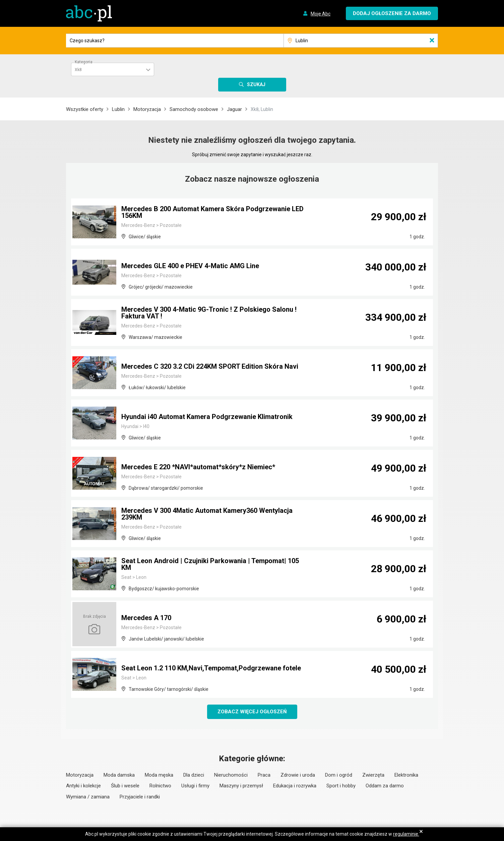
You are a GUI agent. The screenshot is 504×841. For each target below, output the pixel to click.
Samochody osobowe (194, 109)
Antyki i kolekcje (83, 786)
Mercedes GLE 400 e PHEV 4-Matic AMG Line (190, 266)
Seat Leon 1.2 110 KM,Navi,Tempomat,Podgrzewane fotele (211, 668)
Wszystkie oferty (85, 109)
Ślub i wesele (125, 786)
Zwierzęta (373, 775)
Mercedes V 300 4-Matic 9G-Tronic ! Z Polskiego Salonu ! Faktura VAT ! (209, 313)
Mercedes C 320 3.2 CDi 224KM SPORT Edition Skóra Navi (210, 366)
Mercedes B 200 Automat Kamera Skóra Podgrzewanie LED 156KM (212, 212)
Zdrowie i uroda (298, 775)
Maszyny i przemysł (241, 786)
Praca (264, 775)
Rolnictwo (160, 786)
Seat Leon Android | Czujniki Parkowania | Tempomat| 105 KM (210, 564)
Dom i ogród (339, 775)
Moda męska (159, 775)
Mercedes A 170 (146, 618)
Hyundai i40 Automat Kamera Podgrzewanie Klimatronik (207, 417)
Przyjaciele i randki (140, 797)
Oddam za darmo (385, 786)
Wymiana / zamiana (88, 797)
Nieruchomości (231, 775)
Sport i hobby (341, 786)
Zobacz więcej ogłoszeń (252, 712)
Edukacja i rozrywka (295, 786)
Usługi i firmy (195, 786)
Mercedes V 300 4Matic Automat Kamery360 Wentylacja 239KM (207, 514)
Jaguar (234, 109)
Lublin (118, 109)
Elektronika (406, 775)
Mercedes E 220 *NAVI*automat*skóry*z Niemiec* (198, 467)
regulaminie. (406, 834)
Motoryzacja (147, 109)
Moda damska (119, 775)
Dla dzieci (194, 775)
